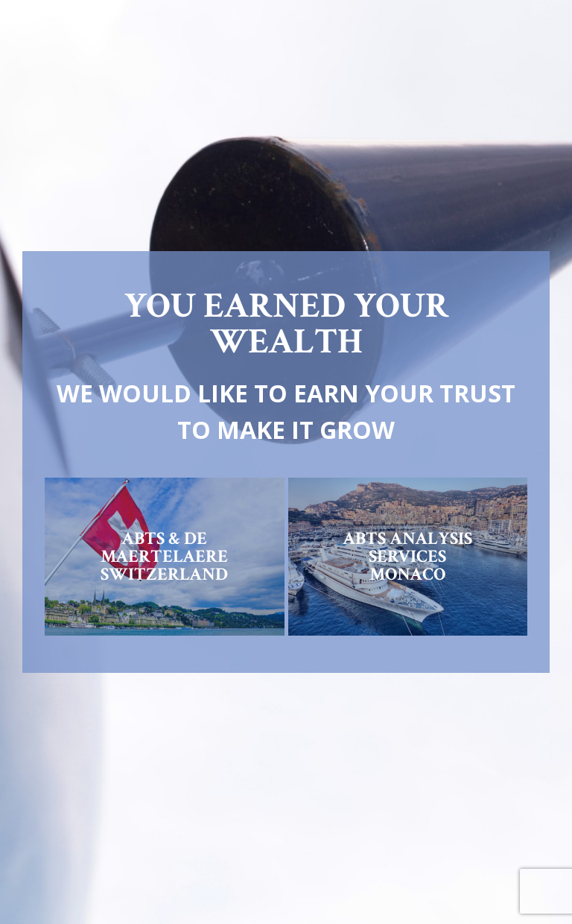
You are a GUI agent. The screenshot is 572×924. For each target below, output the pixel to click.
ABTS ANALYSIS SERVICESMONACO (407, 556)
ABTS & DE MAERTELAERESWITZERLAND (164, 556)
